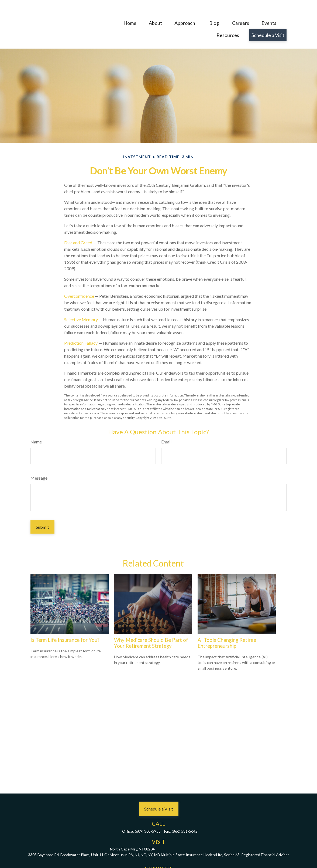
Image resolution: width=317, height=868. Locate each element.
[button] (130, 10)
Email (166, 425)
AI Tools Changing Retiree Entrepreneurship (227, 627)
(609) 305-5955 (148, 815)
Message (39, 462)
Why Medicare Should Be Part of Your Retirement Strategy (151, 627)
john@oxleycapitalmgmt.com (158, 860)
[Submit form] (42, 511)
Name (36, 425)
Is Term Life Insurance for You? (65, 624)
